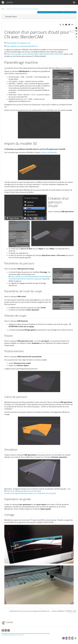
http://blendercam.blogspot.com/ (18, 43)
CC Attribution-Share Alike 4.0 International (13, 635)
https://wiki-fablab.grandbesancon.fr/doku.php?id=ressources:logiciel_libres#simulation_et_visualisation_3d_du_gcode (30, 492)
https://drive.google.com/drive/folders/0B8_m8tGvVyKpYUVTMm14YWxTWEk (35, 54)
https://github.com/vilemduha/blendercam (22, 46)
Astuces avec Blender (49, 152)
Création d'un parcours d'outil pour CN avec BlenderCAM (22, 9)
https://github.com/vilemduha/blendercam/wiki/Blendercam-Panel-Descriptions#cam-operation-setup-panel (32, 278)
